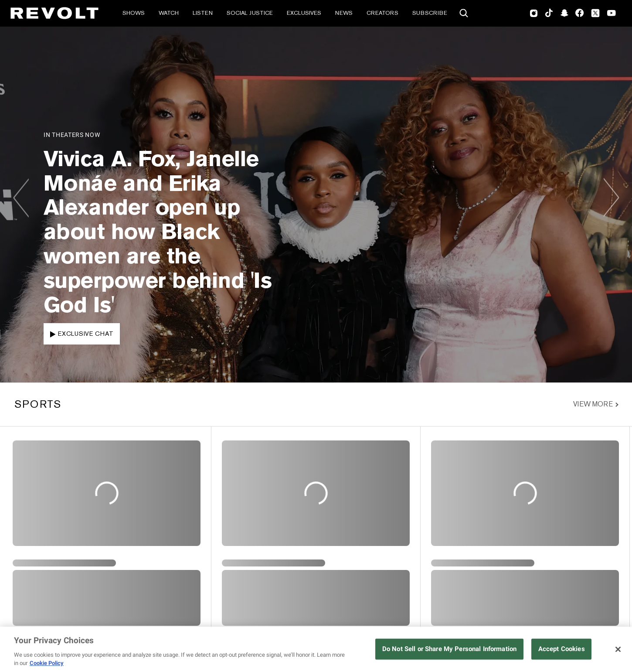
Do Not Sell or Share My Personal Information (449, 649)
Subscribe (430, 13)
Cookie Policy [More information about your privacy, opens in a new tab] (47, 663)
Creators (382, 13)
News (344, 13)
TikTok (549, 13)
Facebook (579, 13)
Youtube (612, 14)
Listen (203, 13)
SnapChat (564, 13)
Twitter (595, 13)
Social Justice (250, 13)
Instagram (534, 13)
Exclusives (304, 13)
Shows (134, 13)
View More (593, 404)
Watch (169, 13)
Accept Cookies (562, 649)
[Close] (618, 649)
